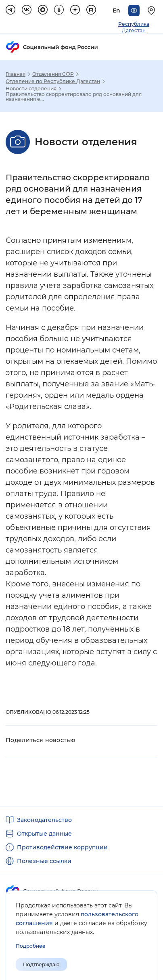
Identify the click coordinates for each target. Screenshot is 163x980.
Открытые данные (44, 834)
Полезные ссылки (44, 861)
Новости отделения (31, 89)
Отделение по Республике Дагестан (53, 81)
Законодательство (44, 820)
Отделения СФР (53, 74)
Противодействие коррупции (62, 847)
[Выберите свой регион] (153, 10)
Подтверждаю (41, 964)
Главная (16, 74)
